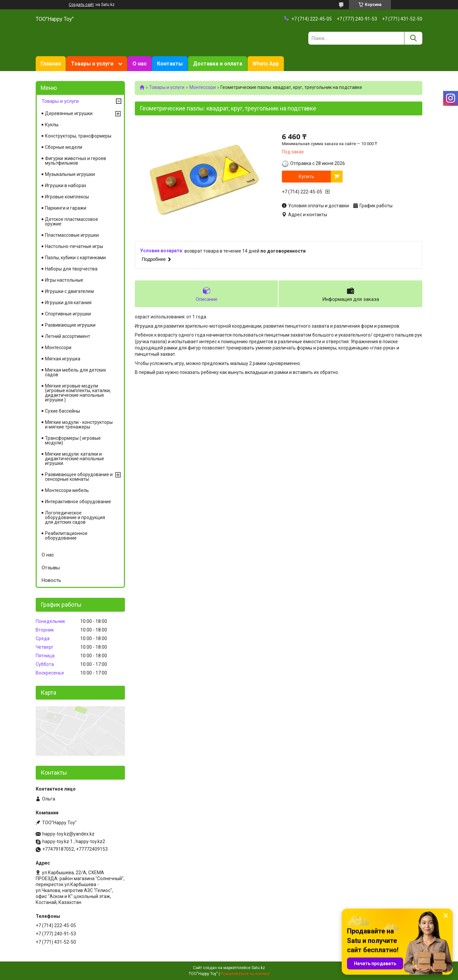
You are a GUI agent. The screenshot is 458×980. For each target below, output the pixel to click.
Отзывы (51, 568)
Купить (306, 177)
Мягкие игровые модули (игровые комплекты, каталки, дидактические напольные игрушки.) (78, 393)
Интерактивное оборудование (78, 502)
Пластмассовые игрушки (72, 235)
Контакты (170, 64)
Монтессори (203, 87)
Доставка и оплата (218, 64)
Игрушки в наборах (66, 185)
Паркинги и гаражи (66, 208)
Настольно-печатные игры (74, 246)
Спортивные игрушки (68, 314)
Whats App (266, 64)
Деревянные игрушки (69, 113)
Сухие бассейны (62, 411)
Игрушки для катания (68, 303)
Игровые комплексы (67, 197)
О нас (140, 64)
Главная (51, 64)
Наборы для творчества (71, 269)
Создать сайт (81, 5)
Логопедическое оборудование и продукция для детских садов (75, 517)
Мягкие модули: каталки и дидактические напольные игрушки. (75, 459)
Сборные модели (64, 147)
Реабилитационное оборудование (66, 536)
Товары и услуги (92, 64)
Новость (51, 580)
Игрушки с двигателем (69, 291)
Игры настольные (64, 280)
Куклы (52, 125)
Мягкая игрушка (63, 359)
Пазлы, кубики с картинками (75, 258)
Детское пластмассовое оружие (72, 222)
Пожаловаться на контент (245, 974)
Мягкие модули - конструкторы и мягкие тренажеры (79, 425)
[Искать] (413, 38)
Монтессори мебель (67, 490)
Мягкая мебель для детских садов (76, 372)
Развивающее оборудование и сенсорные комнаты (79, 477)
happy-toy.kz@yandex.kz (68, 834)
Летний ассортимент (68, 336)
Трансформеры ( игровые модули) (73, 440)
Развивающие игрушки (70, 325)
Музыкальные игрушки (70, 174)
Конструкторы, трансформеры (78, 136)
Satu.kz (258, 968)
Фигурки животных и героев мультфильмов (76, 161)
